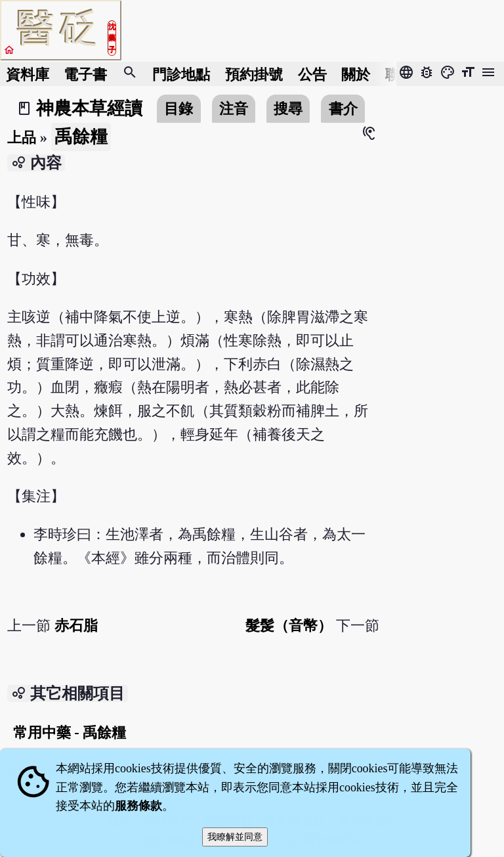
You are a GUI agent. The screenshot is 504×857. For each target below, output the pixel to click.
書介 (343, 109)
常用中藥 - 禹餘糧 (70, 733)
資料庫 (28, 74)
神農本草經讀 (89, 108)
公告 (312, 74)
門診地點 (181, 74)
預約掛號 (254, 74)
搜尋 (288, 109)
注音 (234, 109)
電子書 (85, 74)
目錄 (178, 109)
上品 (22, 138)
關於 (356, 74)
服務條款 (138, 806)
